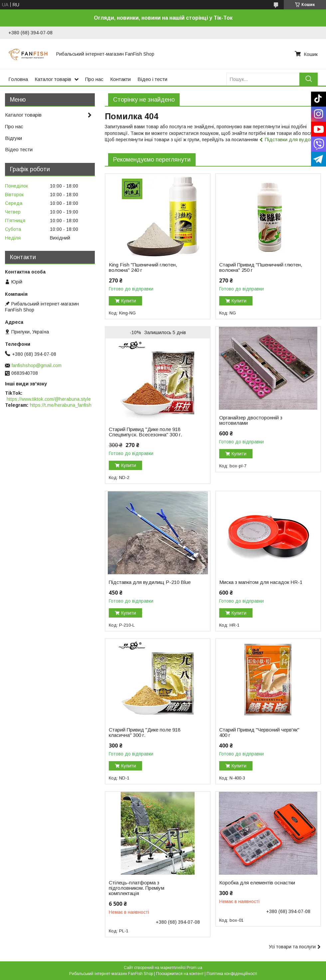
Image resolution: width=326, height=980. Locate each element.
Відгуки (13, 138)
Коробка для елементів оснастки (257, 883)
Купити (129, 301)
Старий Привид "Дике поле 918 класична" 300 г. (145, 733)
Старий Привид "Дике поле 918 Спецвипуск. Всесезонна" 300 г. (145, 432)
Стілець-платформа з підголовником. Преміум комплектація (137, 888)
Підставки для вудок (289, 139)
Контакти (120, 79)
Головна (18, 79)
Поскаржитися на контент (180, 974)
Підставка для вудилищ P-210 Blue (150, 582)
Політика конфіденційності (232, 974)
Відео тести (19, 149)
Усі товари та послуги (292, 947)
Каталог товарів (53, 79)
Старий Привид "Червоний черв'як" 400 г (259, 733)
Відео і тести (152, 79)
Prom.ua (194, 968)
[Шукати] (309, 79)
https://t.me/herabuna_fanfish (61, 405)
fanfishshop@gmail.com (37, 365)
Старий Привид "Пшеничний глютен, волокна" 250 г (261, 267)
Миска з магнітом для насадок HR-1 (261, 582)
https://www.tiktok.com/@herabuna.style (49, 399)
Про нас (94, 79)
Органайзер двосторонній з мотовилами (251, 420)
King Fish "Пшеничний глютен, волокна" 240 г (143, 267)
